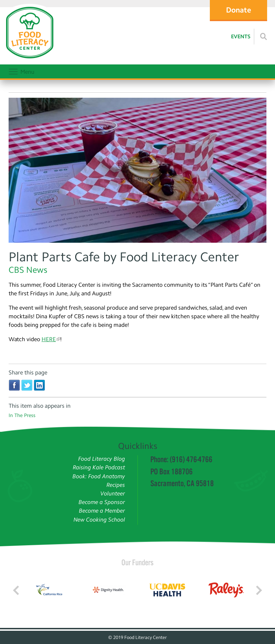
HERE (49, 339)
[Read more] (264, 37)
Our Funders (137, 562)
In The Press (22, 415)
